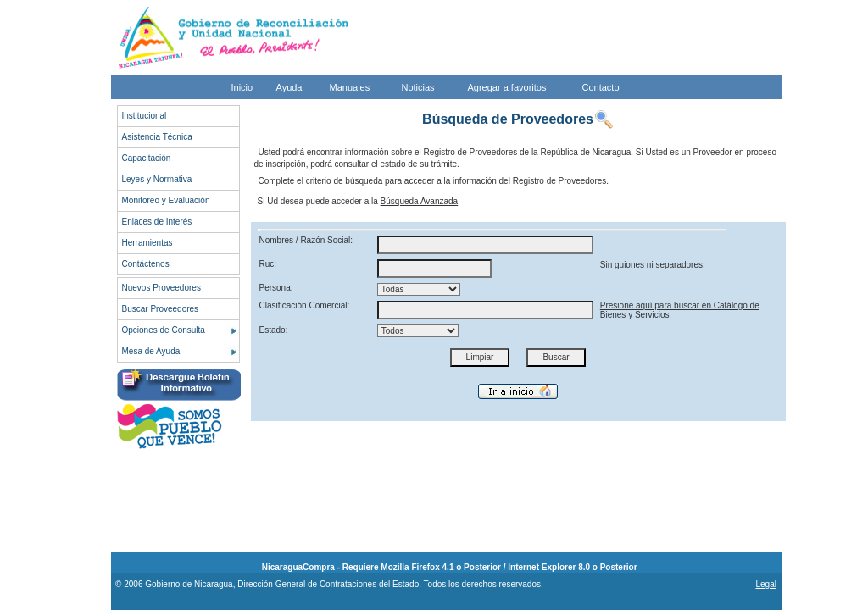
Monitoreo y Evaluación (166, 200)
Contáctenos (146, 264)
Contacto (601, 87)
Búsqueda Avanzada (420, 201)
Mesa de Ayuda (151, 351)
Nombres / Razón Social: (306, 240)
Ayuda (289, 87)
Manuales (350, 87)
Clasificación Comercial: (305, 305)
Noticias (418, 87)
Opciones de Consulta (164, 330)
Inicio (242, 87)
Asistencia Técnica (157, 137)
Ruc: (268, 264)
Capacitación (147, 158)
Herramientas (147, 243)
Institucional (145, 116)
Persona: (276, 288)
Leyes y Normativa (157, 179)
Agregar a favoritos (507, 87)
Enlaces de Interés (157, 222)
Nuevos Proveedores (161, 288)
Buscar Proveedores (161, 309)
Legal (765, 584)
